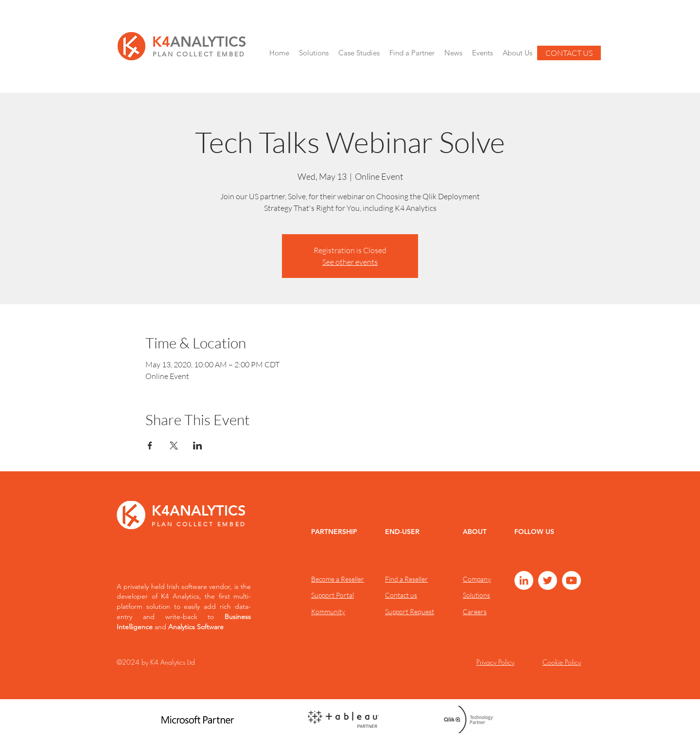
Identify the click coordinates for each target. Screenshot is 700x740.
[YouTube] (571, 580)
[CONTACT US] (569, 53)
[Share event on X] (174, 446)
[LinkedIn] (524, 580)
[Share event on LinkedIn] (198, 446)
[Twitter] (548, 580)
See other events (350, 262)
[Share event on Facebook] (150, 446)
